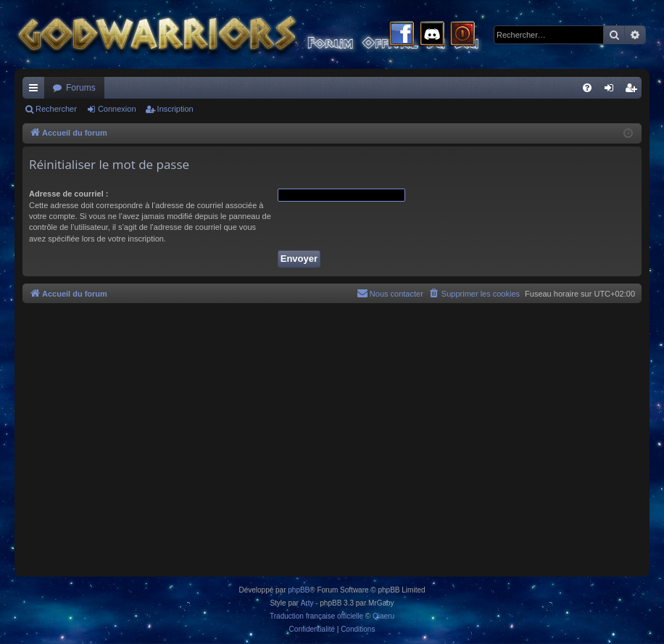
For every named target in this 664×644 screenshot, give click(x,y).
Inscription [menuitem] (634, 91)
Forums (81, 88)
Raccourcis (36, 91)
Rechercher (56, 109)
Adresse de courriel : (69, 194)
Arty (307, 603)
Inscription (175, 109)
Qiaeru (383, 616)
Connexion (117, 109)
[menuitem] (587, 88)
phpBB (299, 590)
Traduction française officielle (316, 616)
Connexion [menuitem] (612, 91)
